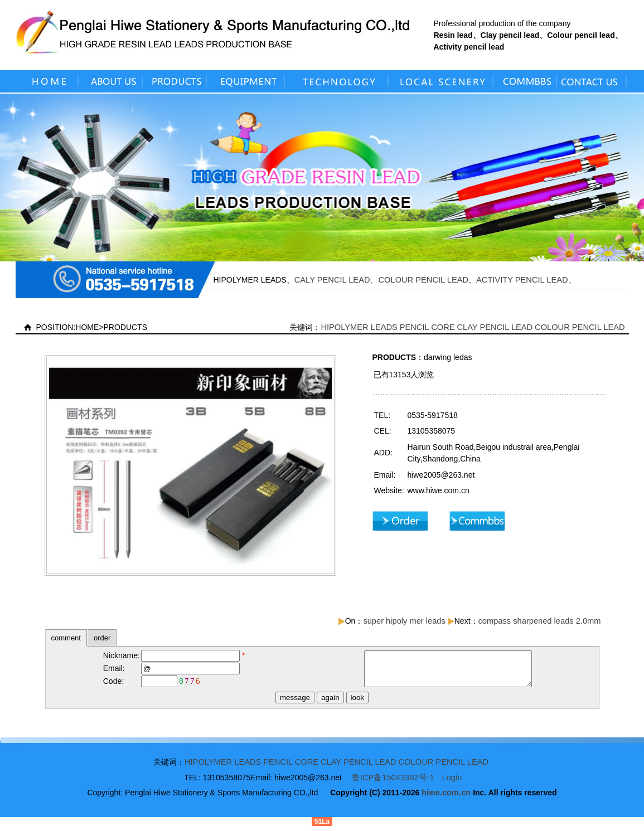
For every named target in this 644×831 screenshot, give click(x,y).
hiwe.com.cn (446, 798)
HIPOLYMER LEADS (359, 327)
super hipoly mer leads (404, 621)
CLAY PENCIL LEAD (495, 327)
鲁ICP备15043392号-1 (393, 783)
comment (66, 638)
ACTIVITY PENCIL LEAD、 (526, 280)
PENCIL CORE (427, 327)
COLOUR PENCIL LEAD (424, 280)
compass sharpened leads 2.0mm (540, 621)
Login (452, 783)
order (102, 638)
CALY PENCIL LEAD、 (336, 280)
